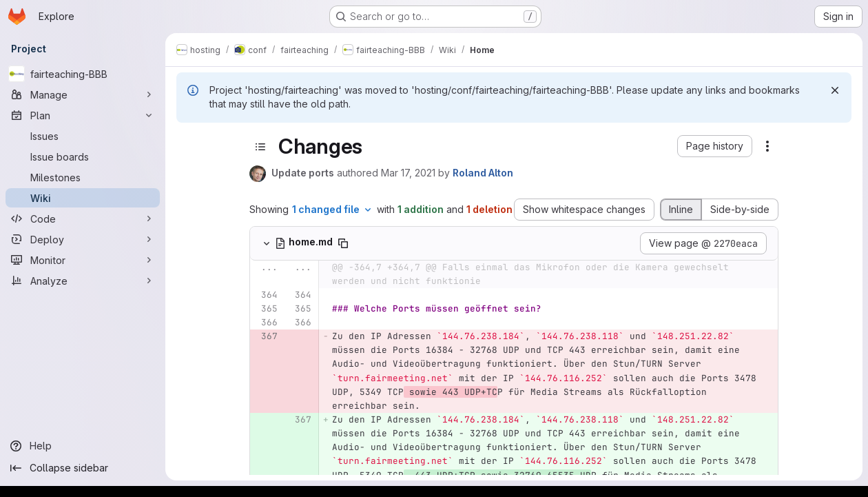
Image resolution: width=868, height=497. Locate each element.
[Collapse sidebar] (83, 468)
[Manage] (83, 94)
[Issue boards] (83, 156)
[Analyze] (83, 281)
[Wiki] (83, 198)
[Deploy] (83, 239)
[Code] (83, 219)
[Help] (83, 446)
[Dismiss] (835, 90)
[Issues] (83, 136)
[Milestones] (83, 177)
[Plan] (83, 115)
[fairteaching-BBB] (83, 74)
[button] (715, 146)
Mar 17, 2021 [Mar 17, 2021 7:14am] (408, 173)
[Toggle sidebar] (260, 147)
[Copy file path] (343, 243)
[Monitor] (83, 260)
